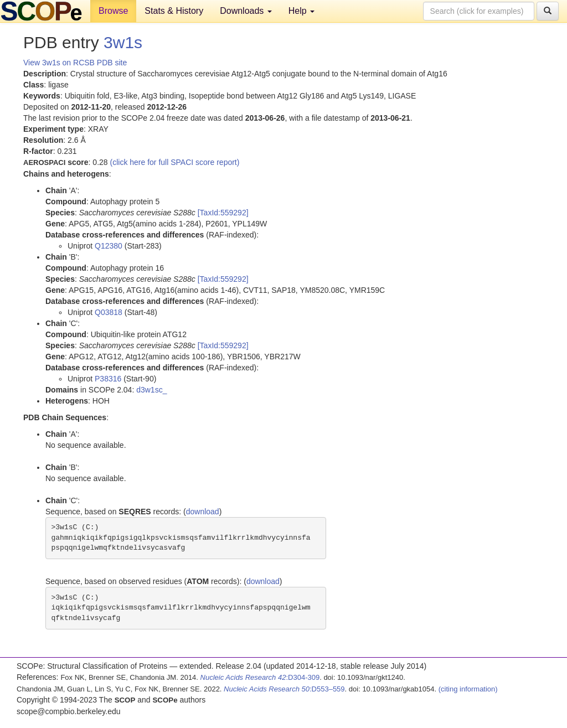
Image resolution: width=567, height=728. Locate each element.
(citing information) (468, 689)
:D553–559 (284, 689)
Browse (113, 11)
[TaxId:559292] (223, 213)
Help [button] (301, 11)
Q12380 (109, 246)
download (203, 512)
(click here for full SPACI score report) (175, 162)
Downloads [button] (246, 11)
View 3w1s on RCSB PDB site (75, 63)
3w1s (123, 42)
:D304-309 (260, 677)
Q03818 (109, 312)
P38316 (108, 379)
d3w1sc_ (151, 390)
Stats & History (174, 11)
